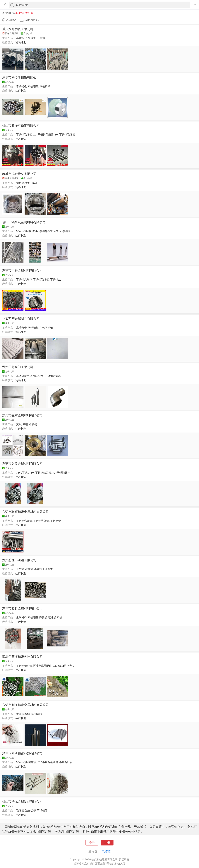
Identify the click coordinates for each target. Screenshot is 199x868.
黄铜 (19, 424)
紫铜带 (29, 714)
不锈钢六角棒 (24, 279)
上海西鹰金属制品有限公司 (21, 319)
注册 (107, 843)
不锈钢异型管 (41, 521)
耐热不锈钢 (46, 328)
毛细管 (29, 569)
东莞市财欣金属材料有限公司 (22, 464)
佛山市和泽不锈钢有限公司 (21, 126)
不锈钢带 (33, 86)
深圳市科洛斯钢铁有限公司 (21, 77)
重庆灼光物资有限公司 (18, 29)
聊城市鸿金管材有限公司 (19, 174)
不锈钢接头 (37, 376)
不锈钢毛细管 (24, 135)
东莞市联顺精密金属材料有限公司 (25, 512)
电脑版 (106, 852)
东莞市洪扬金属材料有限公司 (22, 270)
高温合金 (21, 328)
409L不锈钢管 (62, 231)
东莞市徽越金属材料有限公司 (22, 608)
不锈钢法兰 (23, 376)
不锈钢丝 (56, 279)
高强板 (20, 38)
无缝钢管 (30, 38)
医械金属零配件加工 (45, 666)
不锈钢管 (56, 521)
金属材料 (21, 617)
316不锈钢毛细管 (48, 762)
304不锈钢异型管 (43, 231)
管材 (28, 183)
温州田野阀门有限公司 (18, 367)
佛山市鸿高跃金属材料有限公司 (24, 222)
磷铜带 (38, 714)
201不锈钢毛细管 (43, 135)
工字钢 (41, 38)
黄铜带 (20, 714)
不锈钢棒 (45, 86)
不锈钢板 (21, 86)
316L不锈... (23, 473)
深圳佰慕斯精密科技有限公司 (22, 657)
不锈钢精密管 (24, 666)
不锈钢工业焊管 (44, 569)
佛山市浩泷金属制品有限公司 (22, 802)
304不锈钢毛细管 (65, 135)
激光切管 (30, 811)
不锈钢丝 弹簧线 (37, 617)
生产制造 (21, 91)
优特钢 (20, 183)
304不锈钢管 (24, 231)
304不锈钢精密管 (41, 473)
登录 (92, 843)
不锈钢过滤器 (53, 376)
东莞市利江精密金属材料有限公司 (25, 705)
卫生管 (20, 569)
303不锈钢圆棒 (61, 473)
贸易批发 (21, 42)
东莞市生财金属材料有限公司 (22, 415)
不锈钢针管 (66, 762)
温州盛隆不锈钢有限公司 (19, 560)
